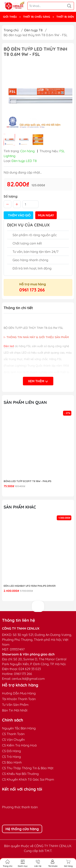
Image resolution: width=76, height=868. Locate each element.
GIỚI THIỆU (10, 17)
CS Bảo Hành (12, 762)
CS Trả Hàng (11, 757)
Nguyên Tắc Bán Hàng (19, 728)
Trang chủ (11, 30)
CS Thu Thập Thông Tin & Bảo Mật (28, 768)
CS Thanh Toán (13, 734)
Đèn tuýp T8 (33, 30)
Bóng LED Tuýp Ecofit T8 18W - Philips (27, 481)
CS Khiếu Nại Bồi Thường (20, 774)
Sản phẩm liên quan (25, 402)
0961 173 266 (32, 290)
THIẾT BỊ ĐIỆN (65, 17)
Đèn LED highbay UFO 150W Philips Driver (30, 586)
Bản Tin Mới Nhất (15, 710)
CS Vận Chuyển (13, 740)
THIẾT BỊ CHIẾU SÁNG (37, 17)
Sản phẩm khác (20, 507)
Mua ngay (46, 215)
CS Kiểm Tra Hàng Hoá (19, 745)
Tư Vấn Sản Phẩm (15, 705)
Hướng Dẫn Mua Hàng (19, 693)
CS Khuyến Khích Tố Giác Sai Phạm (28, 779)
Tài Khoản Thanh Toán (19, 699)
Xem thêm (38, 381)
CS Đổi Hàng (11, 751)
